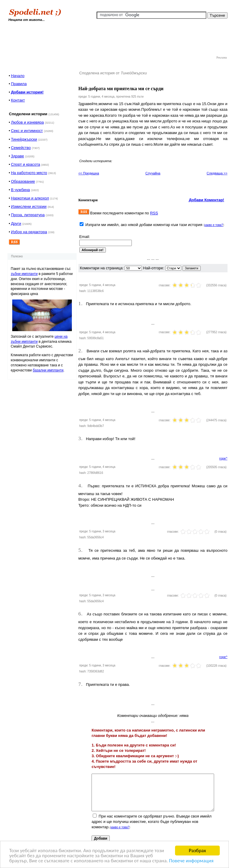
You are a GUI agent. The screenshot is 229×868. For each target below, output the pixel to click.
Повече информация (191, 861)
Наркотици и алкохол (30, 198)
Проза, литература (28, 215)
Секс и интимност (27, 131)
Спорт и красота (26, 164)
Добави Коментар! (206, 200)
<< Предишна (89, 173)
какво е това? (214, 225)
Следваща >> (217, 173)
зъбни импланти (24, 274)
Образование (23, 181)
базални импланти (48, 370)
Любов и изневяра (27, 122)
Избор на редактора (29, 232)
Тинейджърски (24, 139)
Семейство (21, 148)
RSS (154, 213)
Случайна (153, 173)
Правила (19, 84)
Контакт (18, 100)
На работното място (29, 173)
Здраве (18, 156)
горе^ (223, 458)
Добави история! (27, 92)
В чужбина (21, 190)
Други (16, 223)
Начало (18, 76)
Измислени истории (29, 206)
